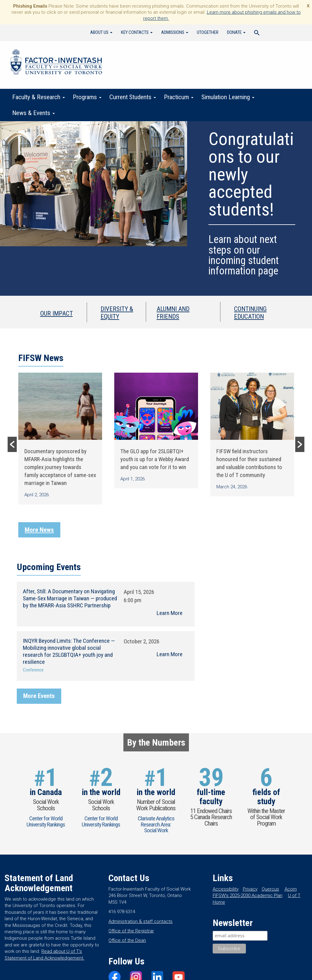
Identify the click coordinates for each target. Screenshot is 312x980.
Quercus (270, 889)
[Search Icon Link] (257, 34)
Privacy (250, 889)
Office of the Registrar (131, 931)
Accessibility (226, 889)
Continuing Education (250, 313)
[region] (156, 208)
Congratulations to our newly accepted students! (251, 174)
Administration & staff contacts (140, 921)
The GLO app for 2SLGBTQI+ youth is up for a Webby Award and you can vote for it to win (155, 459)
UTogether (208, 32)
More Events (39, 696)
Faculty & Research (39, 97)
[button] (12, 444)
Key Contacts (137, 32)
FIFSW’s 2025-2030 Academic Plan (248, 895)
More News (39, 530)
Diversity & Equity (117, 313)
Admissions (175, 32)
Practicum (179, 97)
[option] (60, 439)
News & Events (34, 113)
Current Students (133, 97)
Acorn (291, 889)
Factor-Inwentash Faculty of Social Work (56, 63)
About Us (101, 32)
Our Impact (57, 313)
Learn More (170, 613)
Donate (236, 32)
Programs (87, 97)
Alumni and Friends (173, 313)
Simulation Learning (228, 97)
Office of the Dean (127, 940)
